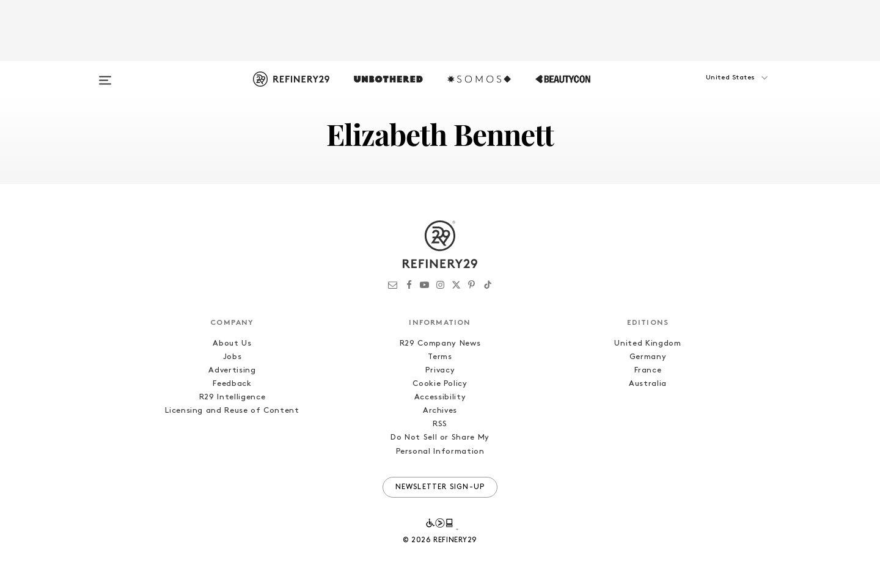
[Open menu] (105, 74)
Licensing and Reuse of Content (232, 411)
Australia (648, 384)
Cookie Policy (440, 384)
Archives (440, 411)
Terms (440, 357)
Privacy (440, 370)
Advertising (232, 370)
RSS (440, 424)
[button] (715, 90)
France (648, 370)
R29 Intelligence (232, 397)
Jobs (233, 357)
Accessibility (440, 397)
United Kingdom (647, 343)
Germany (648, 357)
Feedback (232, 384)
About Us (232, 343)
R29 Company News (440, 343)
